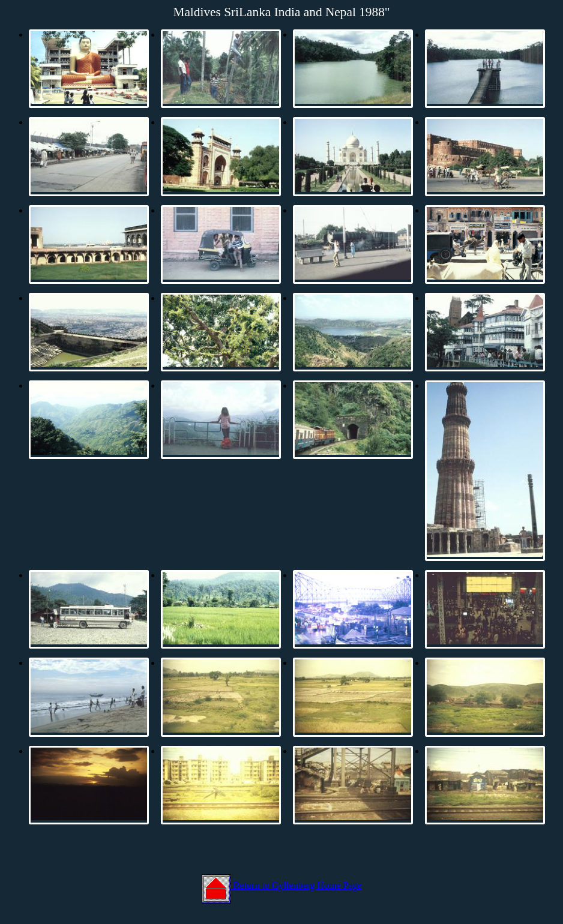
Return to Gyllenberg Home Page (282, 885)
